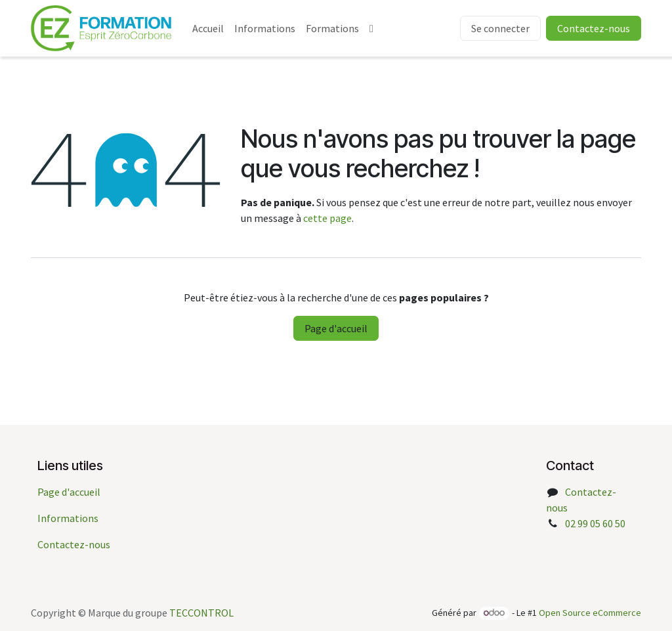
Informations (68, 518)
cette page (327, 218)
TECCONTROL (201, 613)
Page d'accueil (336, 328)
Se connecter (500, 28)
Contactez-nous (74, 544)
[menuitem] (208, 28)
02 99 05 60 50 (595, 523)
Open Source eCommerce (590, 613)
